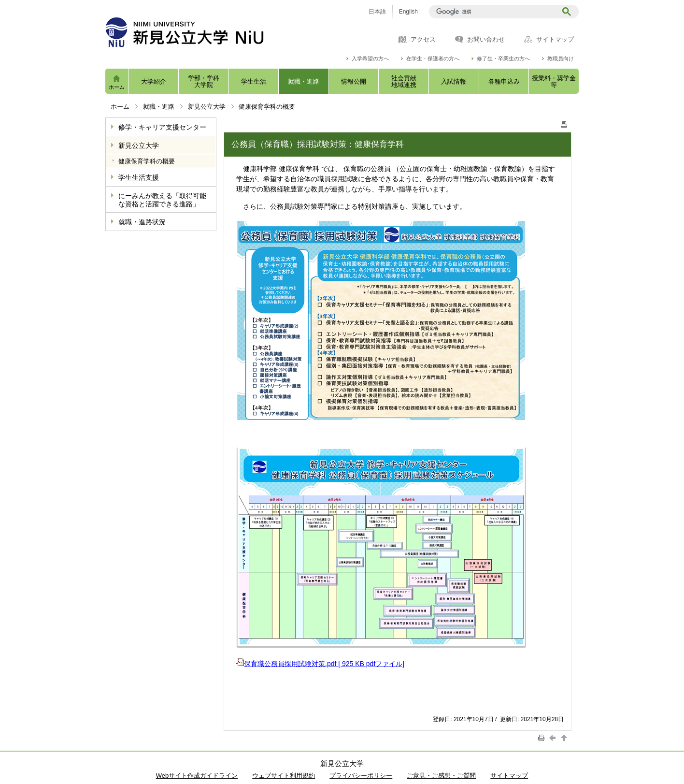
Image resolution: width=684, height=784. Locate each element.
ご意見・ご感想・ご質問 (441, 776)
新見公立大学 (207, 107)
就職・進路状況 (142, 222)
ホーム (117, 87)
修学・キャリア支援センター (162, 127)
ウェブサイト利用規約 (284, 776)
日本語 (377, 12)
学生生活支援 (139, 177)
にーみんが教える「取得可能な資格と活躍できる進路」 (162, 200)
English (408, 12)
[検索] (494, 12)
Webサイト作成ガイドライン (197, 776)
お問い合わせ (486, 40)
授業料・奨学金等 (554, 81)
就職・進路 (304, 81)
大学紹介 (154, 81)
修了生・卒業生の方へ (503, 59)
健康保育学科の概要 (147, 161)
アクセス (423, 40)
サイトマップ (555, 40)
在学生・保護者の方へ (433, 59)
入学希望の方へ (370, 59)
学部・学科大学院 (204, 81)
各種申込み (504, 81)
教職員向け (561, 59)
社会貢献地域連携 (404, 81)
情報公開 (354, 81)
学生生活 (254, 81)
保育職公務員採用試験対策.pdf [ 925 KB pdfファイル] (320, 664)
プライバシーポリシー (361, 776)
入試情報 (454, 81)
